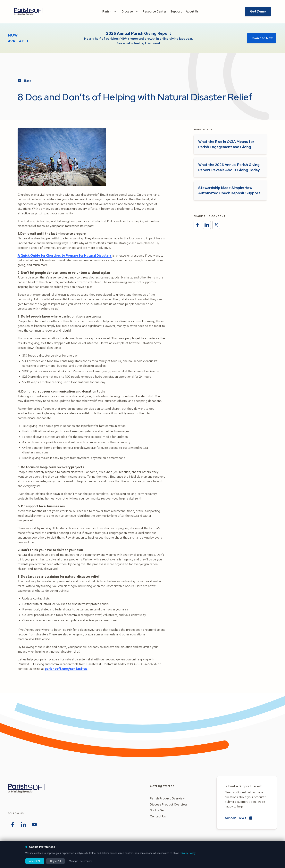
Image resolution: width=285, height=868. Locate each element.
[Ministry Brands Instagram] (34, 824)
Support (176, 12)
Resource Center (155, 12)
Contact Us (158, 816)
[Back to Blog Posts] (25, 81)
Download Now (262, 38)
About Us (192, 12)
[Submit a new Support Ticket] (239, 818)
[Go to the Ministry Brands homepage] (27, 788)
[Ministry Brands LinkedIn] (23, 824)
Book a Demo (159, 810)
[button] (110, 12)
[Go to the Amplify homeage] (36, 12)
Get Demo (258, 11)
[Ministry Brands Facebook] (13, 824)
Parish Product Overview (167, 798)
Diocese (127, 12)
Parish (107, 12)
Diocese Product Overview (168, 805)
